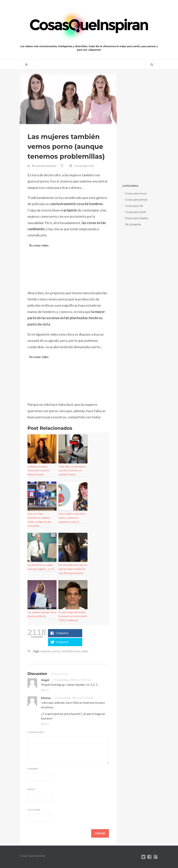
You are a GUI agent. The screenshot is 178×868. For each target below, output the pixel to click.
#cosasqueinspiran (44, 166)
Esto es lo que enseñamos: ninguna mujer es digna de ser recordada (39, 520)
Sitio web (34, 810)
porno (56, 651)
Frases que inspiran (137, 218)
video (85, 651)
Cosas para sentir (136, 212)
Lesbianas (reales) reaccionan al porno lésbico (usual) (39, 471)
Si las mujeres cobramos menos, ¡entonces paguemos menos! (72, 518)
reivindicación (70, 651)
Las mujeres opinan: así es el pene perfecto (42, 614)
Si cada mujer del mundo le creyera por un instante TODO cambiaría (73, 616)
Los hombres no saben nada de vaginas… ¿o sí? (41, 567)
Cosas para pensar (136, 199)
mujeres (46, 651)
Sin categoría (133, 224)
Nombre (33, 769)
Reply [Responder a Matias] (45, 724)
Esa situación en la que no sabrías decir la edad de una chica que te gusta (73, 569)
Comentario (36, 732)
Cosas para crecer (136, 193)
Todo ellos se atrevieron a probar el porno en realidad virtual (72, 471)
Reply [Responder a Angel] (45, 690)
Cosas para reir (84, 166)
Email (32, 789)
